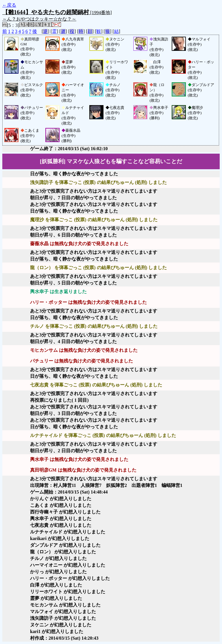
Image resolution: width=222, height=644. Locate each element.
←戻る (9, 5)
